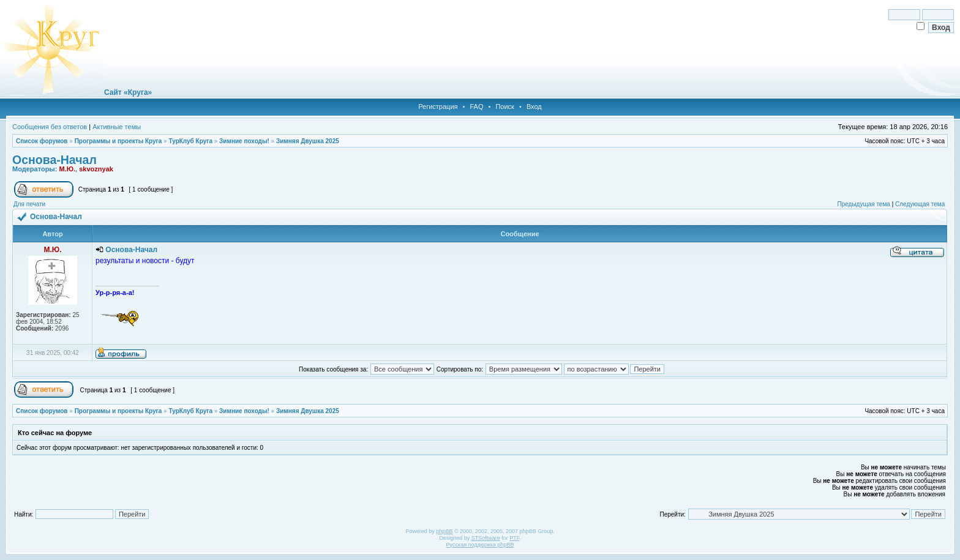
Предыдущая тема (863, 204)
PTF (514, 538)
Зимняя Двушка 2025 (308, 141)
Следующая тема (920, 204)
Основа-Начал (54, 160)
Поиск (504, 106)
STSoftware (486, 538)
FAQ (476, 106)
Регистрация (438, 106)
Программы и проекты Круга (118, 141)
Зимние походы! (244, 141)
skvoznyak (96, 169)
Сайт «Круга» (128, 92)
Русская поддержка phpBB (480, 545)
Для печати (29, 204)
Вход (534, 106)
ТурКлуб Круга (190, 141)
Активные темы (117, 127)
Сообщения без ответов (50, 127)
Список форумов (42, 141)
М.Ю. (67, 169)
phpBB (444, 531)
